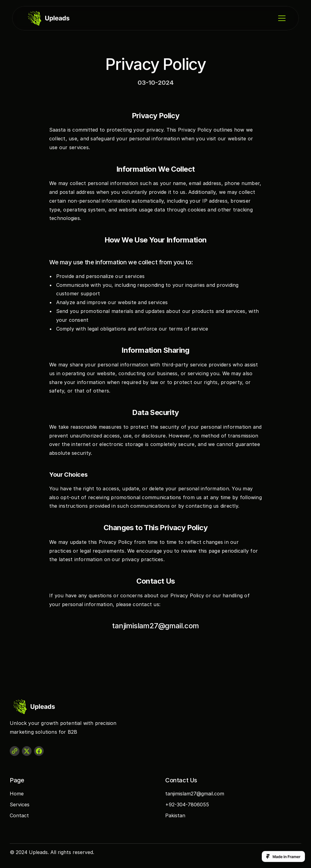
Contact (19, 815)
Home (17, 794)
